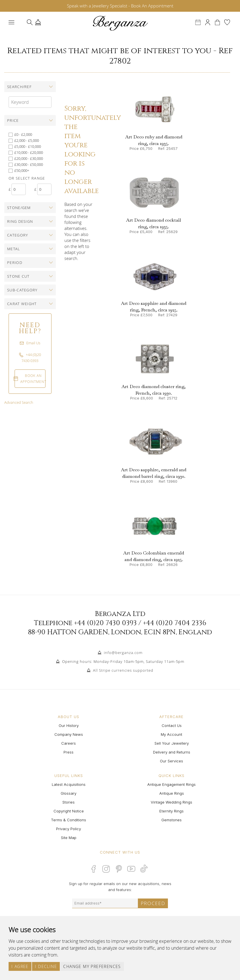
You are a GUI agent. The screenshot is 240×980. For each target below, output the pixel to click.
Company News (69, 734)
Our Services (171, 761)
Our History (69, 725)
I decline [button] (46, 966)
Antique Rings (172, 793)
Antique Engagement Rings (171, 784)
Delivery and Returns (172, 752)
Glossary (69, 793)
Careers (69, 743)
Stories (69, 802)
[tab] (30, 87)
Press (69, 752)
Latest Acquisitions (69, 784)
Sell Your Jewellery (172, 743)
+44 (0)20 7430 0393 (105, 623)
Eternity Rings (171, 811)
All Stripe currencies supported (123, 670)
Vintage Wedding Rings (171, 802)
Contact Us (172, 725)
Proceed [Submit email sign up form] (153, 903)
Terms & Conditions (69, 820)
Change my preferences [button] (92, 966)
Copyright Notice (69, 811)
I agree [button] (20, 966)
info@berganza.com (123, 653)
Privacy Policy (69, 829)
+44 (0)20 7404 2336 (175, 623)
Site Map (69, 838)
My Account (171, 734)
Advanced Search (19, 402)
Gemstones (171, 820)
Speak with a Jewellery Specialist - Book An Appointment (120, 6)
